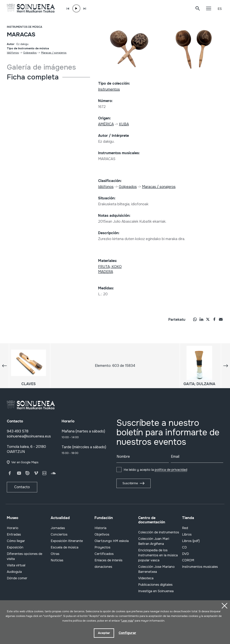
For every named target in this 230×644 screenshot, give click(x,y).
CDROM (188, 560)
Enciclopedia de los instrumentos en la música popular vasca (158, 555)
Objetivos (102, 534)
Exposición (15, 547)
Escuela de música (65, 547)
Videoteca (146, 578)
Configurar (127, 633)
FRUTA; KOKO (110, 267)
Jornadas (58, 528)
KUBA (124, 124)
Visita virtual (16, 565)
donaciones (103, 567)
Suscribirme (130, 483)
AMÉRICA (106, 124)
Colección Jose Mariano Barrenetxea (156, 569)
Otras (55, 554)
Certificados (104, 554)
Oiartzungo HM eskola (112, 541)
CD (184, 547)
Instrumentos (109, 89)
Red (185, 528)
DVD (185, 554)
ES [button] (220, 9)
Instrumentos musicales (200, 567)
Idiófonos (13, 53)
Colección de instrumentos (159, 532)
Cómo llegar (16, 541)
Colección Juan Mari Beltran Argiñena (154, 541)
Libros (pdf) (191, 541)
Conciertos (59, 534)
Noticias (57, 560)
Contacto (22, 487)
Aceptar (103, 633)
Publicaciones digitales (155, 585)
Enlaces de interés (108, 560)
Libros (187, 534)
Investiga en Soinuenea (156, 591)
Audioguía (14, 572)
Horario (13, 528)
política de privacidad (171, 470)
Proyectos (102, 547)
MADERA (106, 272)
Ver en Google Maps (25, 462)
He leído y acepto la (155, 470)
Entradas (14, 534)
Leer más (127, 620)
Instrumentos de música (25, 27)
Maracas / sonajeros (54, 53)
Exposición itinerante (67, 541)
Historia (100, 528)
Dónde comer (17, 578)
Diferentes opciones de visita (25, 556)
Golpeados (30, 53)
